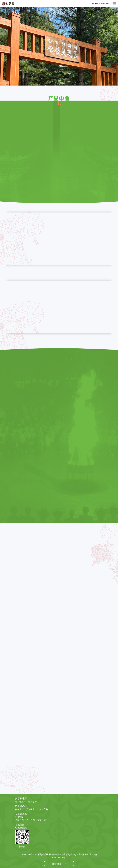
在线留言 (20, 825)
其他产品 (44, 809)
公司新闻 (19, 820)
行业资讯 (20, 817)
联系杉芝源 (21, 828)
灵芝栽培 (41, 820)
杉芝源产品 (21, 806)
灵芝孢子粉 (32, 809)
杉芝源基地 (21, 814)
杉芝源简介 (20, 802)
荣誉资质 (33, 802)
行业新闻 (30, 820)
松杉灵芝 (19, 809)
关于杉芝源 (21, 798)
